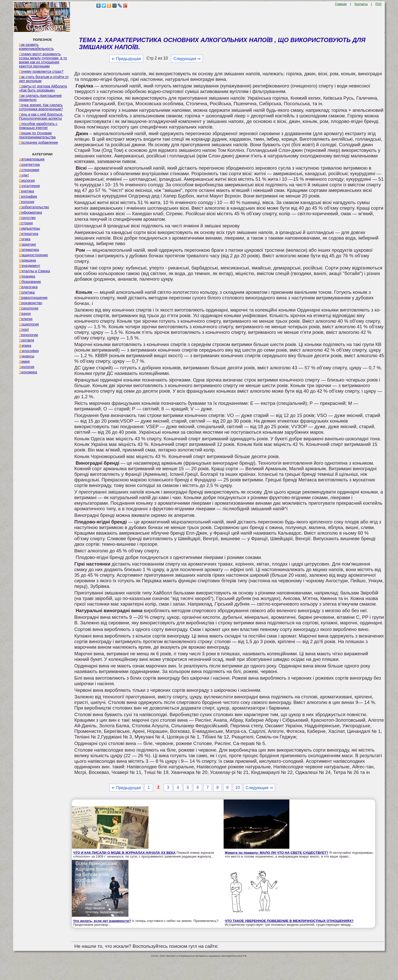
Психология (29, 308)
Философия (29, 351)
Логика (25, 239)
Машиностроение (34, 255)
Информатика (30, 212)
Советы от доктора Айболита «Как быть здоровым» (43, 88)
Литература (29, 234)
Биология (27, 180)
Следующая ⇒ (187, 59)
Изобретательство (34, 207)
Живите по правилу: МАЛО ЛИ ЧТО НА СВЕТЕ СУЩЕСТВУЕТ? (277, 853)
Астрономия (29, 170)
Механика (27, 276)
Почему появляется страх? (41, 71)
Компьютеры (30, 228)
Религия (26, 319)
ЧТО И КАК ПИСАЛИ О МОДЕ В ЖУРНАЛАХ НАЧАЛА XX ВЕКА (124, 853)
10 (238, 787)
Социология (29, 324)
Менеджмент (30, 266)
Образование (30, 282)
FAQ (378, 4)
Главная (341, 4)
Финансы (27, 356)
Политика (27, 292)
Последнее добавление (39, 142)
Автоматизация (32, 159)
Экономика (28, 372)
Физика (25, 346)
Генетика (27, 191)
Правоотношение (33, 298)
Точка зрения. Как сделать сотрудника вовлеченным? (41, 107)
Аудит (24, 175)
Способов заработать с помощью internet (38, 126)
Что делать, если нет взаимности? (102, 921)
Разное (25, 314)
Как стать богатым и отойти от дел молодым (44, 79)
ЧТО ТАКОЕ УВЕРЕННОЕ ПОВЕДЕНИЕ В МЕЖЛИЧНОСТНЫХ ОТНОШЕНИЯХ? (289, 921)
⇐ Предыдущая (126, 59)
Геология (27, 202)
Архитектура (29, 165)
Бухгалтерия (29, 186)
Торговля (27, 340)
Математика (29, 250)
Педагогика (28, 287)
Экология (27, 367)
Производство (31, 303)
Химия (24, 361)
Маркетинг (28, 244)
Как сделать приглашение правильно (40, 98)
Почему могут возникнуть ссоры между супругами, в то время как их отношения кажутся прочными (43, 60)
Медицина (28, 260)
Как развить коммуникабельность (36, 47)
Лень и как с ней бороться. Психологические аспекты (41, 116)
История (26, 223)
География (28, 196)
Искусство (27, 218)
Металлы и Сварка (35, 271)
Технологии (29, 335)
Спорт (24, 330)
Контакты (361, 4)
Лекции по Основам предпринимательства (37, 135)
